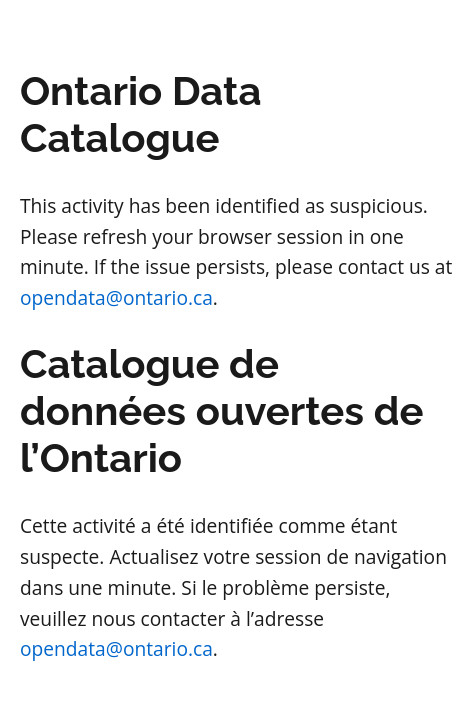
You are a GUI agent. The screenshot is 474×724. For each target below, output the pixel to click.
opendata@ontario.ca (116, 297)
